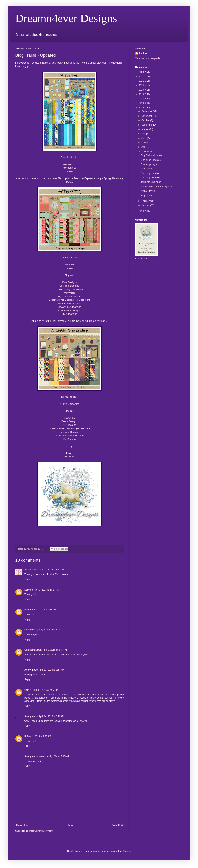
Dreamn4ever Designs (66, 18)
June (144, 138)
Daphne (29, 590)
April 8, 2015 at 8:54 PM (55, 650)
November (147, 116)
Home (70, 825)
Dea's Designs (70, 421)
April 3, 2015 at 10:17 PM (47, 590)
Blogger (126, 851)
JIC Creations (69, 314)
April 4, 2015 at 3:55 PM (44, 610)
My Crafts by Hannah (69, 296)
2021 (142, 81)
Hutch (28, 610)
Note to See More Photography (157, 187)
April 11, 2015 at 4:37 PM (45, 690)
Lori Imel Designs (69, 286)
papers (69, 171)
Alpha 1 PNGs (148, 191)
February (146, 201)
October (146, 120)
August (145, 129)
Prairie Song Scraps (69, 303)
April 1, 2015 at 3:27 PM (52, 570)
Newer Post (22, 825)
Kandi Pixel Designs (69, 310)
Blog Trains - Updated (152, 155)
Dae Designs (69, 282)
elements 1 (70, 164)
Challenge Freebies (151, 160)
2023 (142, 72)
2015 (142, 108)
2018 (142, 94)
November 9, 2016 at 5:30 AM (54, 756)
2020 (142, 85)
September (147, 125)
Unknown (30, 630)
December (147, 111)
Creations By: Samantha (70, 289)
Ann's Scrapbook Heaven (69, 435)
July (144, 134)
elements (69, 265)
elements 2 (70, 168)
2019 (142, 90)
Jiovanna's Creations (69, 307)
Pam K (28, 690)
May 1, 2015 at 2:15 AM (39, 736)
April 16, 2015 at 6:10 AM (51, 716)
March (145, 152)
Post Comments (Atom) (41, 831)
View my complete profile (148, 58)
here (54, 178)
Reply (27, 579)
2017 (142, 99)
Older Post (117, 825)
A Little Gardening (70, 404)
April (144, 147)
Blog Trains (147, 169)
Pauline (143, 53)
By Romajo (70, 439)
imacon (105, 851)
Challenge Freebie (150, 173)
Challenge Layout (150, 164)
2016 (142, 103)
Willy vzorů (69, 293)
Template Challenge (151, 182)
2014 (142, 211)
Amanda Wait (32, 570)
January (146, 205)
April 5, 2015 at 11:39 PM (49, 630)
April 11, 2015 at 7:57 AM (51, 670)
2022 (142, 76)
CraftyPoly (70, 418)
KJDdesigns (69, 425)
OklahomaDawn (33, 650)
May (144, 143)
